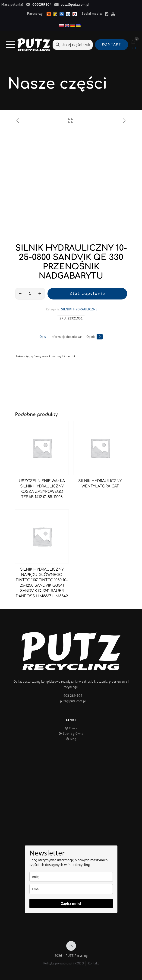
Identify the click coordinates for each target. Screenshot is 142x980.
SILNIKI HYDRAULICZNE (79, 309)
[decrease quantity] (20, 294)
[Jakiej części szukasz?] (73, 45)
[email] (71, 889)
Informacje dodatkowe (66, 337)
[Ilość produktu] (30, 294)
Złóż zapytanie (87, 294)
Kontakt (93, 963)
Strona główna (73, 733)
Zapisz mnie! (71, 903)
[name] (71, 877)
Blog (73, 739)
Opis (43, 337)
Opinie (95, 337)
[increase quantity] (40, 294)
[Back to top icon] (71, 946)
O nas (73, 728)
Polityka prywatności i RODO (63, 963)
